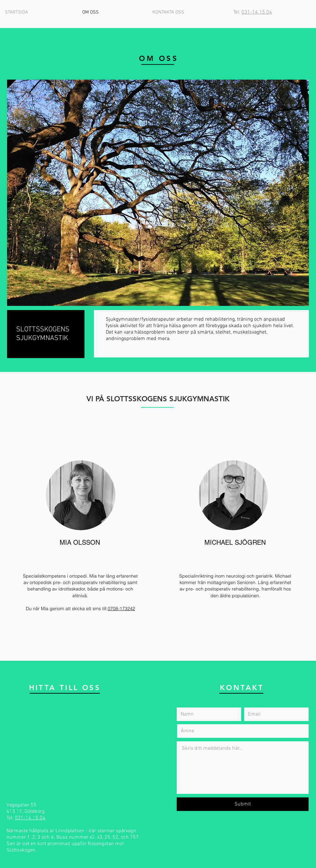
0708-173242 (121, 609)
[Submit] (243, 804)
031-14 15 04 (257, 12)
